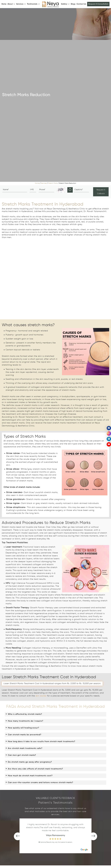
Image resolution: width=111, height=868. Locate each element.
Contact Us (81, 4)
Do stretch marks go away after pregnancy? (29, 762)
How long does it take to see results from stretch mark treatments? (40, 742)
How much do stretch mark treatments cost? (29, 776)
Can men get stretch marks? (21, 755)
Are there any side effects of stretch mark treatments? (34, 769)
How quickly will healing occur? (22, 728)
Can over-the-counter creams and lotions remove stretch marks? (39, 783)
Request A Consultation (98, 4)
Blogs (73, 4)
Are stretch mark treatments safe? (24, 748)
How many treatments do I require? (24, 721)
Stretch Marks (53, 183)
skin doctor (41, 696)
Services (44, 183)
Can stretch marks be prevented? (24, 735)
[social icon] (109, 428)
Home (4, 4)
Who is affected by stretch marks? (24, 714)
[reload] (70, 190)
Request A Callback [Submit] (101, 192)
